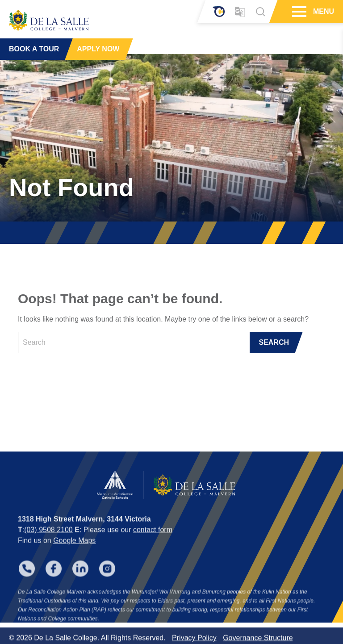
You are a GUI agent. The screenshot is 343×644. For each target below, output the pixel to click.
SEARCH (274, 342)
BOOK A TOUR (34, 49)
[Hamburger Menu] (298, 12)
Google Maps (74, 549)
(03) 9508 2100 (48, 538)
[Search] (260, 12)
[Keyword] (130, 343)
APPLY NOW (98, 49)
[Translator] (240, 12)
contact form (153, 538)
